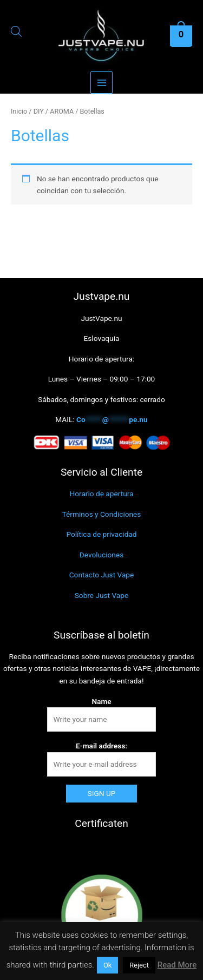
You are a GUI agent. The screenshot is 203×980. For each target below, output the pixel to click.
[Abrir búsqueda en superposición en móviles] (12, 33)
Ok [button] (108, 965)
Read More (177, 965)
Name (101, 701)
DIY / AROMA (54, 111)
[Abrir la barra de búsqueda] (16, 33)
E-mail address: (101, 746)
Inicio (19, 111)
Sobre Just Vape (102, 595)
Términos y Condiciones (102, 514)
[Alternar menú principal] (101, 83)
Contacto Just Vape (102, 575)
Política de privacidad (101, 534)
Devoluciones (101, 555)
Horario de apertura (102, 494)
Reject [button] (139, 965)
